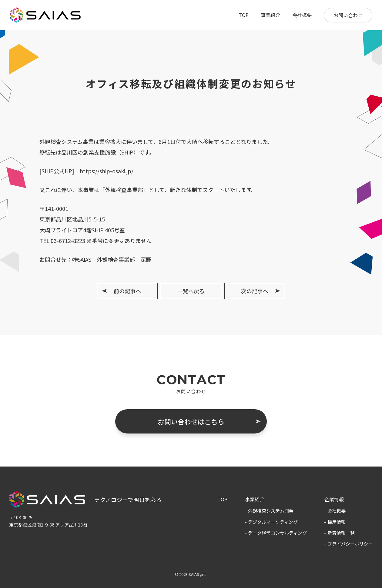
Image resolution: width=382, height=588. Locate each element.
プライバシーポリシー (350, 544)
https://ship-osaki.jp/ (107, 171)
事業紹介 (270, 15)
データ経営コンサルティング (277, 533)
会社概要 (302, 15)
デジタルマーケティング (273, 522)
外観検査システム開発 (271, 511)
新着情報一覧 (341, 533)
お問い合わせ (348, 15)
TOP (244, 15)
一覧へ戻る (191, 291)
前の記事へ (127, 291)
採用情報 (337, 522)
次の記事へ (255, 291)
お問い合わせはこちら (191, 421)
